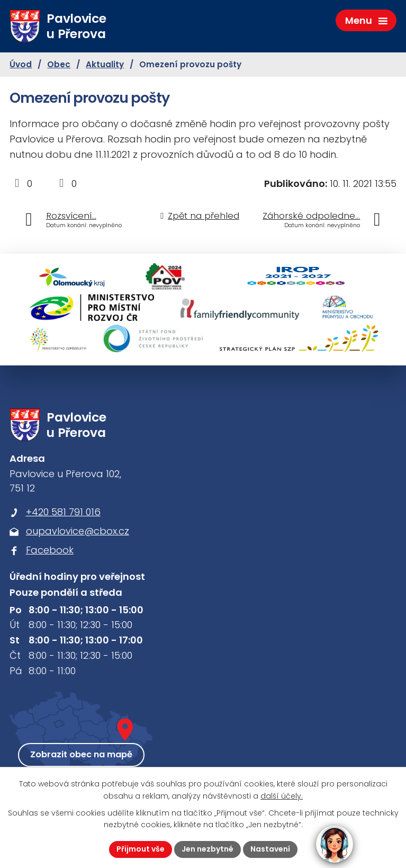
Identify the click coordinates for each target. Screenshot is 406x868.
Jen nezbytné (207, 849)
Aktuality (105, 64)
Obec (59, 64)
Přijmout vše (141, 849)
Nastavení (270, 849)
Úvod (21, 64)
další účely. (282, 796)
